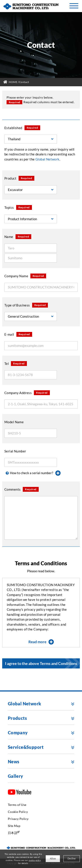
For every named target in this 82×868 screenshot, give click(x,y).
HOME (13, 82)
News (14, 762)
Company (18, 733)
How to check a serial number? (33, 473)
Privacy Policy (18, 819)
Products (17, 718)
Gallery (16, 776)
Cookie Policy (18, 812)
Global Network (25, 704)
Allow (53, 858)
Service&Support (26, 747)
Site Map (14, 826)
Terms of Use (17, 805)
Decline (72, 858)
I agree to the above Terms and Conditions (41, 663)
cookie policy (35, 860)
